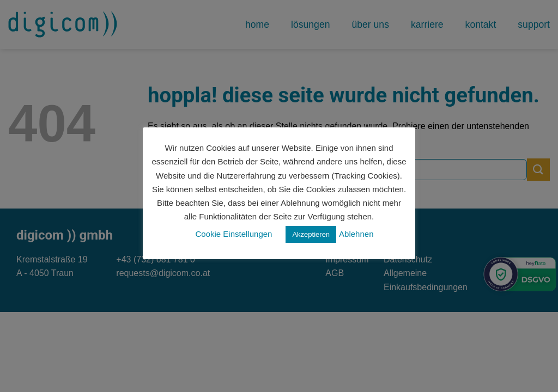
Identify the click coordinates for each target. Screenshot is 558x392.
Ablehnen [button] (356, 234)
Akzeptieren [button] (311, 234)
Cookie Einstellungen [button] (234, 234)
